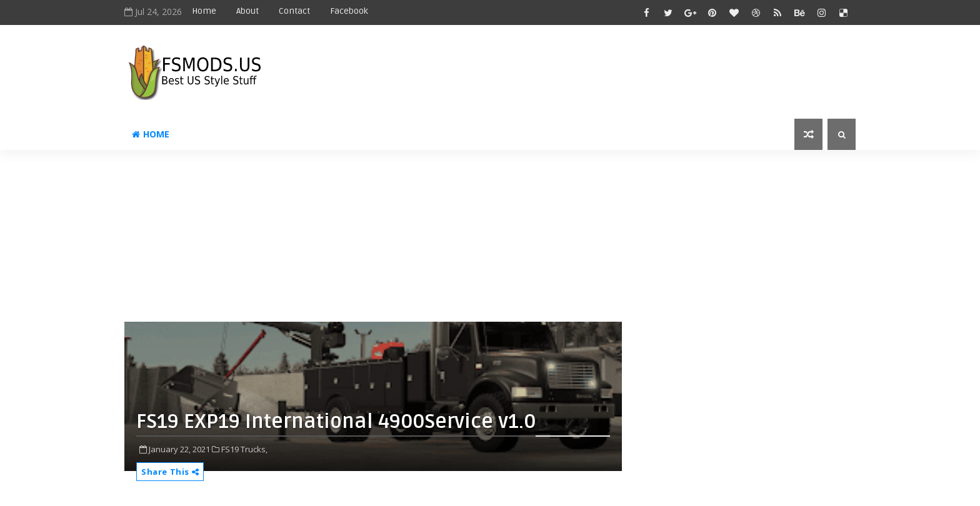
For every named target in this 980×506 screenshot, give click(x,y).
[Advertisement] (427, 241)
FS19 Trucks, (244, 449)
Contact (294, 11)
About (247, 11)
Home (204, 11)
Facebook (349, 11)
